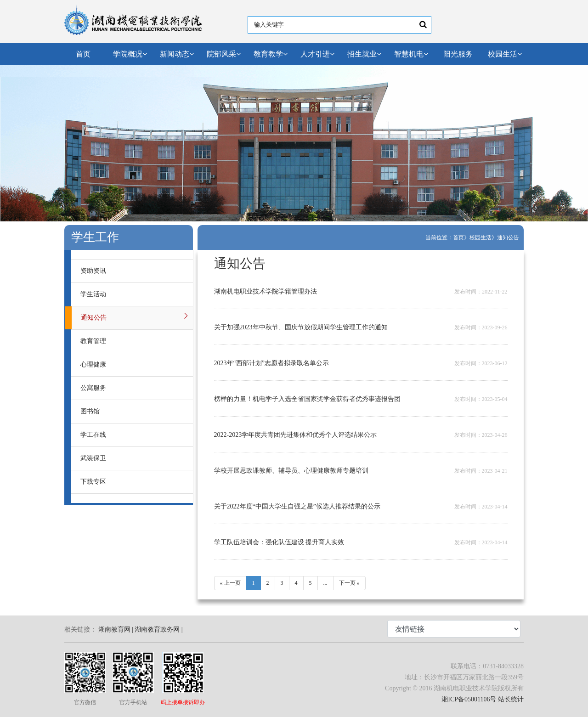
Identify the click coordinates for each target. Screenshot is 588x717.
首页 (83, 54)
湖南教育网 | (116, 629)
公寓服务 (93, 388)
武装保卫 (93, 458)
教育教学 (271, 54)
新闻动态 (177, 54)
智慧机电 (411, 54)
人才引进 (317, 54)
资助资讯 (93, 271)
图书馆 (90, 411)
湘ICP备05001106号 (469, 699)
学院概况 (130, 54)
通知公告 (508, 237)
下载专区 (93, 482)
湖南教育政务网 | (158, 629)
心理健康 (93, 364)
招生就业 (364, 54)
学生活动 (93, 294)
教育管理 (93, 341)
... (325, 583)
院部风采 (224, 54)
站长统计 (511, 699)
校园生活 (505, 54)
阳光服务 (458, 54)
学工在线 (93, 435)
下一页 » (349, 583)
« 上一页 (230, 583)
